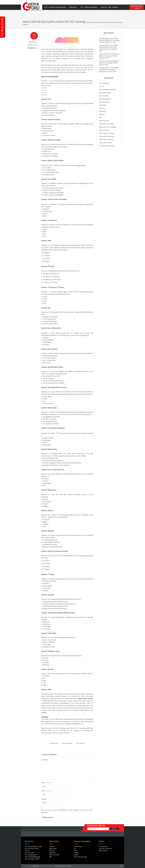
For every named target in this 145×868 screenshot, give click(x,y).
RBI (100, 118)
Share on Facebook (67, 743)
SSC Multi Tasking (105, 93)
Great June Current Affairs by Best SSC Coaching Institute (109, 62)
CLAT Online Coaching (107, 146)
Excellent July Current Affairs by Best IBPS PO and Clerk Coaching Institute (109, 47)
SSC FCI (102, 86)
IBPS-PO (102, 108)
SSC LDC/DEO (104, 96)
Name (47, 783)
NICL (76, 851)
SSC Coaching (85, 730)
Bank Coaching (104, 102)
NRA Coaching (104, 130)
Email (47, 791)
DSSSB (76, 853)
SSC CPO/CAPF (30, 853)
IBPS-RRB (102, 111)
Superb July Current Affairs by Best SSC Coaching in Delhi (109, 55)
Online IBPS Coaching (106, 136)
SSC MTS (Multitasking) (32, 857)
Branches (116, 7)
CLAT (46, 7)
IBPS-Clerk (103, 105)
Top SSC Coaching (63, 733)
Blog (110, 7)
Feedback (94, 2)
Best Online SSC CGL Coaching (76, 728)
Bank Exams (74, 7)
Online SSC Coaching (106, 124)
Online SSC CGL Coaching (57, 730)
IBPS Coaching (34, 45)
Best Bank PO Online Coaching (55, 728)
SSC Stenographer (105, 99)
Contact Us (101, 2)
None (36, 48)
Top (121, 866)
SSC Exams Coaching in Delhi (58, 7)
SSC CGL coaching (73, 730)
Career (87, 2)
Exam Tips (104, 7)
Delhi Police (78, 846)
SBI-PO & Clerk (104, 121)
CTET (82, 7)
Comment (45, 760)
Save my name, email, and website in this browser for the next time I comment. (67, 811)
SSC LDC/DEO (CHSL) (32, 849)
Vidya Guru (36, 866)
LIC (75, 849)
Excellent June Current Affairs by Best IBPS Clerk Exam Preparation (109, 70)
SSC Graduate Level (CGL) (108, 89)
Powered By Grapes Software (63, 866)
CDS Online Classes (106, 143)
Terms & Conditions (105, 849)
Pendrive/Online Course (137, 7)
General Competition (92, 7)
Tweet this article (54, 743)
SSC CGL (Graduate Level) (33, 846)
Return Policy (103, 851)
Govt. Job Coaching (80, 857)
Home (69, 2)
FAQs (82, 2)
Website (44, 799)
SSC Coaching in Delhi (32, 859)
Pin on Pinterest (81, 743)
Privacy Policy (103, 846)
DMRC (76, 855)
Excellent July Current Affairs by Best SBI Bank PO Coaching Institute (109, 40)
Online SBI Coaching (106, 139)
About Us (76, 2)
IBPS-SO (102, 115)
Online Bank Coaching (107, 133)
